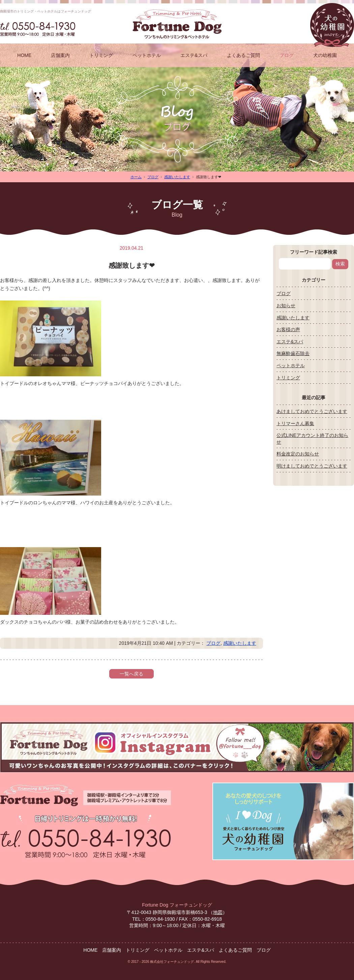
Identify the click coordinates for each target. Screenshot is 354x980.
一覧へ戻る (131, 674)
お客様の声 (288, 329)
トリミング (101, 55)
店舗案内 (60, 55)
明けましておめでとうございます (312, 466)
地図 (218, 912)
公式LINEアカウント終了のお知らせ (312, 439)
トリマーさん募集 (295, 423)
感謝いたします (177, 177)
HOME (24, 55)
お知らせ (286, 306)
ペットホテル (147, 55)
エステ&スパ (194, 55)
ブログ (287, 55)
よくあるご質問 (243, 55)
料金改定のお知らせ (298, 454)
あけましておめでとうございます (312, 411)
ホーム (136, 177)
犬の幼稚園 (325, 55)
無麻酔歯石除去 (293, 353)
